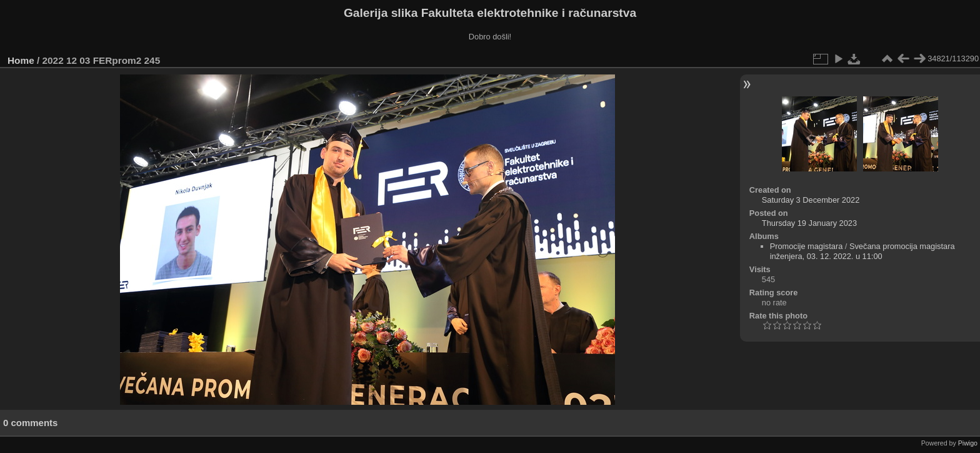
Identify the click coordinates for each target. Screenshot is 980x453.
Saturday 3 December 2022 (811, 200)
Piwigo (968, 443)
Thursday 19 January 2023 (809, 223)
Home (21, 60)
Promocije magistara (807, 246)
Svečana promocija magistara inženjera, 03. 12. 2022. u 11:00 (862, 251)
